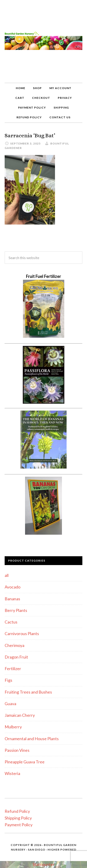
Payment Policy (19, 825)
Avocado (13, 587)
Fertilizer (13, 669)
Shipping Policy (18, 818)
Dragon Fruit (16, 657)
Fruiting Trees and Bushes (28, 692)
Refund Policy (17, 811)
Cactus (11, 622)
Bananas (12, 599)
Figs (8, 680)
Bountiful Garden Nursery (43, 41)
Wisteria (12, 773)
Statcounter (43, 864)
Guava (10, 704)
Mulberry (13, 727)
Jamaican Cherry (20, 715)
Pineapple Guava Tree (25, 762)
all (7, 575)
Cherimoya (14, 645)
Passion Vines (17, 750)
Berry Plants (16, 610)
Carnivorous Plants (22, 633)
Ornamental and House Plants (32, 739)
